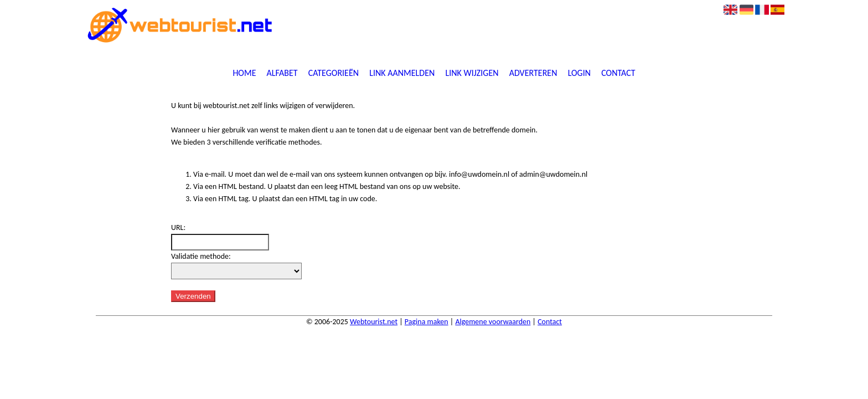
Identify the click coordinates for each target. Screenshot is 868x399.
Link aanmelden (402, 73)
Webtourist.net (374, 322)
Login (579, 73)
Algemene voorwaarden (493, 322)
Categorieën (334, 73)
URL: (178, 227)
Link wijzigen (472, 73)
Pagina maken (427, 322)
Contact (618, 73)
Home (244, 73)
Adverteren (533, 73)
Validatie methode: (201, 256)
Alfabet (282, 73)
